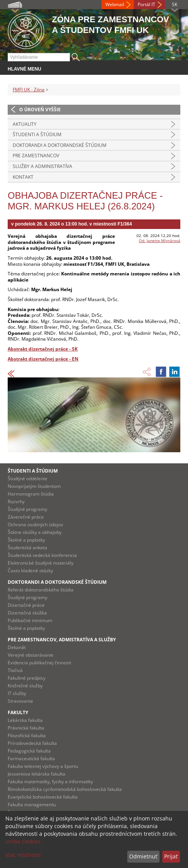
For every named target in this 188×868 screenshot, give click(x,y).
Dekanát (17, 647)
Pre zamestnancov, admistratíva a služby (62, 640)
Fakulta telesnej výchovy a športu (43, 766)
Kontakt (23, 177)
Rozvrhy (16, 502)
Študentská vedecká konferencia (42, 555)
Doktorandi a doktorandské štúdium (60, 145)
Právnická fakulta (26, 728)
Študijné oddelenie (27, 478)
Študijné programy (27, 509)
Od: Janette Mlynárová (160, 240)
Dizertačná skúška (27, 613)
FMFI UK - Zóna (29, 90)
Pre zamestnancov (36, 156)
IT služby (17, 693)
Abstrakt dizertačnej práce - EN (43, 359)
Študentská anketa (27, 548)
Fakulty (18, 712)
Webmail (115, 4)
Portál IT (146, 4)
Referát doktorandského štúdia (41, 590)
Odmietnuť (143, 856)
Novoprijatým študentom (34, 486)
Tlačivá (15, 670)
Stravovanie (20, 701)
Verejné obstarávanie (31, 655)
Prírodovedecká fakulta (32, 743)
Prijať (171, 856)
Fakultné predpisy (27, 678)
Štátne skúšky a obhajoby (35, 532)
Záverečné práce (26, 517)
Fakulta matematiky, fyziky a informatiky (50, 782)
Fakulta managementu (32, 805)
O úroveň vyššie (40, 110)
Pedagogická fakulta (29, 751)
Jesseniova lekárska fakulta (37, 774)
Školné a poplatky (26, 540)
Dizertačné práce (26, 605)
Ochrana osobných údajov (35, 525)
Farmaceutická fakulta (31, 758)
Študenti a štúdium (37, 134)
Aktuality (25, 124)
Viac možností (23, 855)
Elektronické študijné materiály (41, 563)
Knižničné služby (25, 686)
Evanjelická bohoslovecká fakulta (43, 797)
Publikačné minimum (30, 620)
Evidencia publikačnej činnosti (39, 663)
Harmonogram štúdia (31, 494)
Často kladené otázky (30, 571)
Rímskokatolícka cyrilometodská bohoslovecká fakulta (65, 789)
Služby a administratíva (42, 166)
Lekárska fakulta (25, 720)
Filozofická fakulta (27, 735)
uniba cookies (23, 841)
